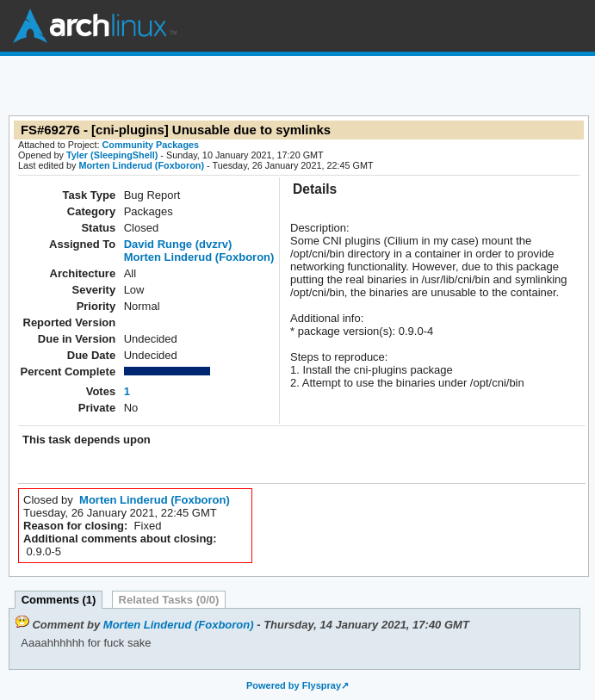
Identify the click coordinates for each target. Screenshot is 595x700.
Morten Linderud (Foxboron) (141, 165)
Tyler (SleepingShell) (112, 155)
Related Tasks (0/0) (169, 600)
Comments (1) (59, 600)
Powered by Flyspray (294, 685)
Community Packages (151, 145)
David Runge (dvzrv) (178, 244)
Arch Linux (95, 26)
